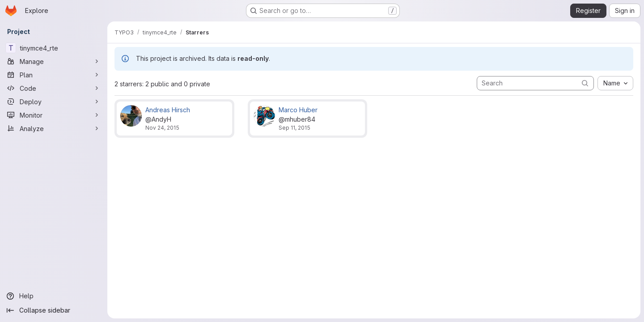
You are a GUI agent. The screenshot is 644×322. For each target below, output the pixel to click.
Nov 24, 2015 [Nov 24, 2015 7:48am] (162, 128)
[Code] (54, 88)
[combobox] (615, 83)
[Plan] (54, 75)
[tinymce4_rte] (54, 48)
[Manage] (54, 61)
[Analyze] (54, 128)
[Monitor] (54, 115)
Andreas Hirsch (168, 110)
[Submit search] (585, 83)
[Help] (54, 296)
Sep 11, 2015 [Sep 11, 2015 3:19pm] (294, 128)
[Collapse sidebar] (54, 310)
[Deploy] (54, 102)
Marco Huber (298, 110)
